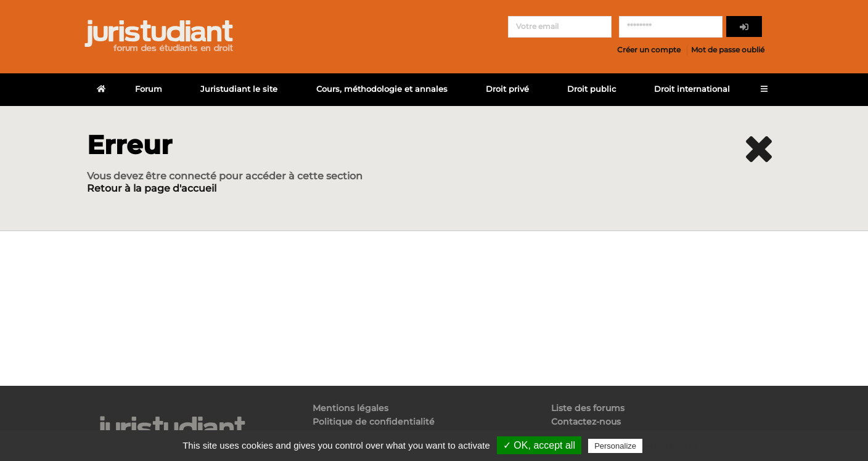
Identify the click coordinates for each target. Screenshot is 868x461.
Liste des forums (588, 408)
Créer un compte (649, 50)
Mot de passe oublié (728, 50)
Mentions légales (350, 408)
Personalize (615, 446)
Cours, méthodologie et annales (382, 89)
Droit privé (507, 89)
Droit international (692, 89)
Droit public (592, 89)
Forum (149, 89)
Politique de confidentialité (374, 422)
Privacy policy (671, 446)
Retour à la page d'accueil (152, 188)
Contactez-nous (586, 422)
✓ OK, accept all (539, 445)
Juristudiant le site (239, 89)
